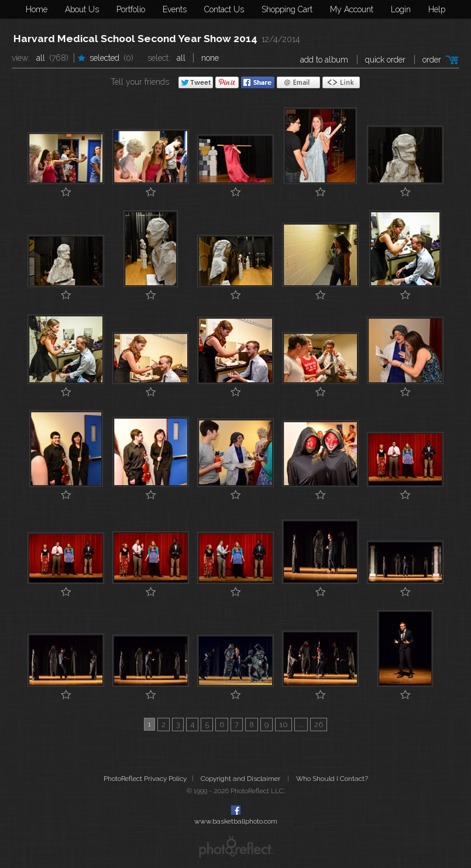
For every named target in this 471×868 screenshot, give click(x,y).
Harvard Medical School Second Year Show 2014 (135, 39)
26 (319, 725)
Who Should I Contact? (332, 779)
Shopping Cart (287, 9)
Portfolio (131, 9)
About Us (82, 9)
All (41, 58)
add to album (324, 60)
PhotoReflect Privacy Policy (145, 779)
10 (283, 725)
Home (37, 9)
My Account (352, 9)
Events (175, 9)
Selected (104, 58)
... (301, 725)
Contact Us (224, 9)
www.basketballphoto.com (236, 821)
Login (401, 9)
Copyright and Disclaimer (241, 779)
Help (437, 9)
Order (432, 60)
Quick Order (385, 60)
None (210, 58)
